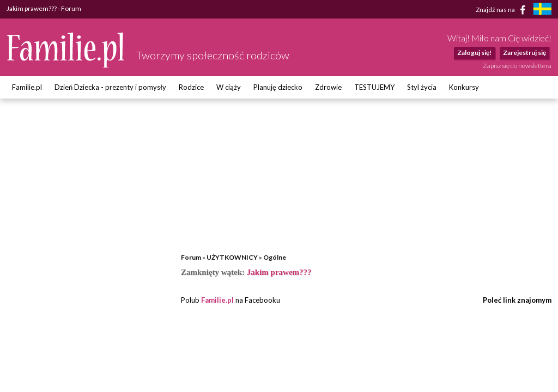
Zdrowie (328, 87)
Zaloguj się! (474, 53)
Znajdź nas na (503, 10)
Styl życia (422, 87)
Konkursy (464, 87)
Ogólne (275, 257)
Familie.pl (27, 87)
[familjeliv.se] (542, 10)
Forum (191, 257)
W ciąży (229, 87)
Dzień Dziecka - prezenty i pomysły (110, 87)
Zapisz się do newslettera (517, 66)
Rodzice (191, 87)
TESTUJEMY (374, 87)
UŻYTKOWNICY (232, 257)
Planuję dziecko (278, 87)
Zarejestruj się (524, 53)
